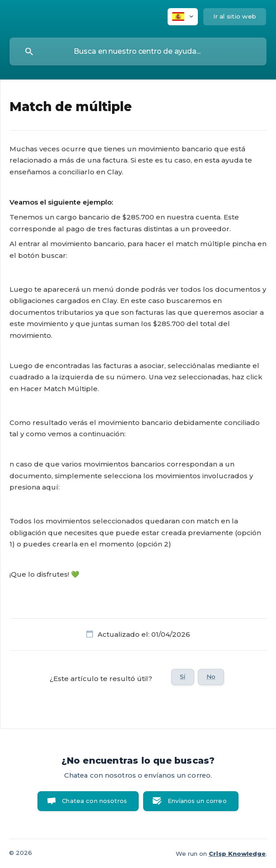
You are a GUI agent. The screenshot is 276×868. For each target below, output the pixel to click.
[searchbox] (138, 51)
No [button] (211, 677)
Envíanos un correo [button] (197, 801)
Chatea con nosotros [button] (94, 801)
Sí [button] (182, 677)
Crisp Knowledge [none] (237, 854)
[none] (183, 17)
